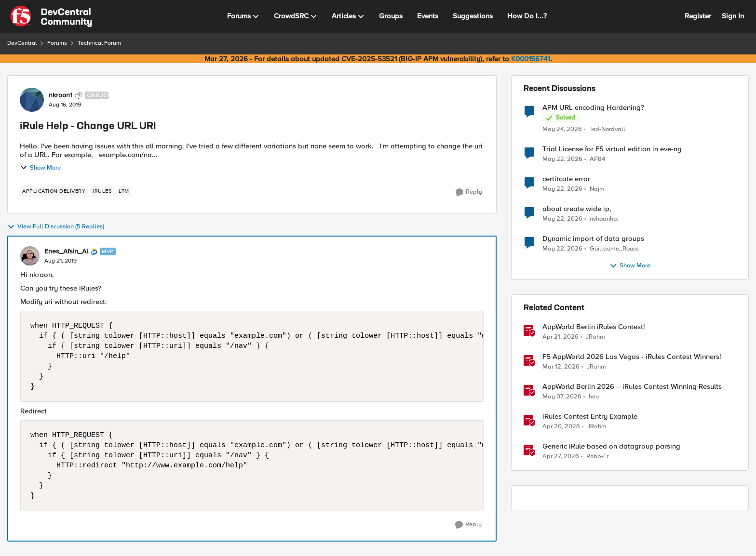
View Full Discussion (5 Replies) (56, 227)
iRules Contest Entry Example (590, 417)
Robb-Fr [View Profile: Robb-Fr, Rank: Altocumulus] (597, 457)
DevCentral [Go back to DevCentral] (22, 43)
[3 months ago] (560, 337)
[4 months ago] (561, 367)
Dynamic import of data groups (593, 239)
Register (698, 16)
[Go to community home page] (51, 16)
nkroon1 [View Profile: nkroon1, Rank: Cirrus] (61, 95)
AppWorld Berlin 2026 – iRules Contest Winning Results (632, 387)
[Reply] (469, 192)
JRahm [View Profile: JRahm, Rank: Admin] (595, 337)
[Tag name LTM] (124, 191)
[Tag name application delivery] (54, 191)
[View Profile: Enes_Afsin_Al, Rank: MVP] (30, 256)
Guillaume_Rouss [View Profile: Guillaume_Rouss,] (614, 249)
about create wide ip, (577, 209)
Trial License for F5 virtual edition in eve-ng (612, 149)
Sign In (733, 16)
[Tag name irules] (102, 191)
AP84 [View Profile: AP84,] (597, 159)
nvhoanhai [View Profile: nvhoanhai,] (604, 219)
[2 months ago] (562, 129)
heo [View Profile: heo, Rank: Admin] (594, 397)
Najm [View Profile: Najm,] (597, 189)
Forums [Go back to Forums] (57, 43)
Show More (40, 168)
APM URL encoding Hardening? (593, 108)
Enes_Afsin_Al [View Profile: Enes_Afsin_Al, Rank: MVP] (66, 252)
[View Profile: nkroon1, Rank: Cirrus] (32, 100)
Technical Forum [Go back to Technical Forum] (99, 43)
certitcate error (566, 179)
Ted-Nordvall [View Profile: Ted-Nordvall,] (607, 129)
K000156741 (531, 59)
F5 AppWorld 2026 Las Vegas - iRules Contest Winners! (632, 357)
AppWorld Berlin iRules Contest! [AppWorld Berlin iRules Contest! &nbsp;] (594, 327)
